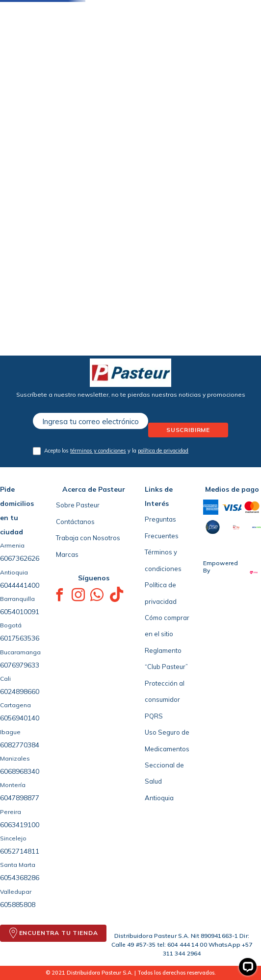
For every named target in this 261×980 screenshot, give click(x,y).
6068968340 (20, 771)
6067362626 (20, 558)
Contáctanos (75, 522)
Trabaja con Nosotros (88, 538)
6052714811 (20, 851)
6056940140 (20, 718)
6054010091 (20, 612)
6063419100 (20, 825)
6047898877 (20, 798)
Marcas (67, 554)
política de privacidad (163, 451)
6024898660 (20, 692)
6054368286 (20, 878)
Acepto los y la (116, 451)
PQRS (154, 716)
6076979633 (20, 665)
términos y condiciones (98, 451)
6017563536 (20, 638)
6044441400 (20, 585)
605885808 (18, 905)
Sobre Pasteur (78, 505)
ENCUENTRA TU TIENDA (59, 933)
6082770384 (20, 745)
